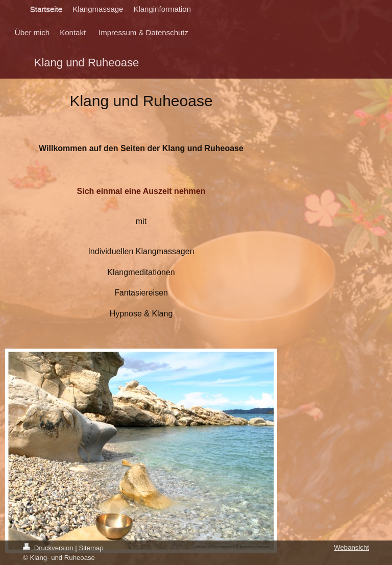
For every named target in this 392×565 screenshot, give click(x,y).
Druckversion (49, 548)
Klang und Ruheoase (87, 63)
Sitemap (91, 548)
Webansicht (351, 547)
